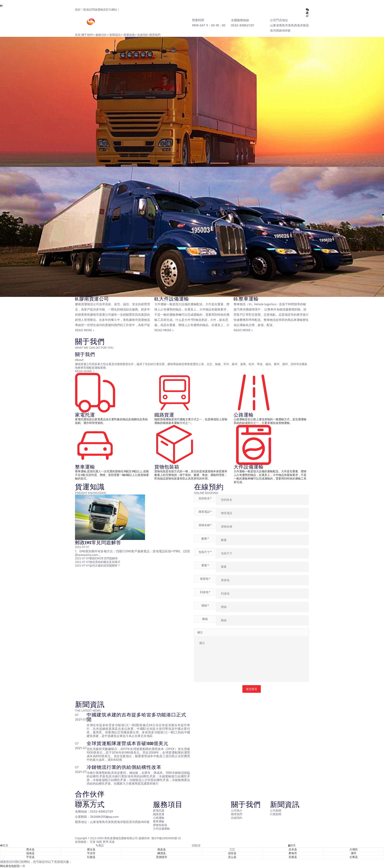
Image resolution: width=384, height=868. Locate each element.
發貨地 (205, 579)
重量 (205, 565)
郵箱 (205, 619)
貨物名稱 (205, 525)
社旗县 (91, 857)
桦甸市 (293, 853)
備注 (200, 632)
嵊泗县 (162, 853)
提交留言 (252, 689)
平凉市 (91, 853)
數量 (205, 539)
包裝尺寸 (205, 552)
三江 (232, 849)
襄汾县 (91, 849)
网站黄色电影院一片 (13, 866)
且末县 (293, 849)
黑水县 (30, 849)
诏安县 (232, 853)
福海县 (30, 853)
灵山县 (232, 857)
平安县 (30, 857)
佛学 (354, 853)
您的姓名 (205, 498)
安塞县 (293, 857)
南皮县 (162, 849)
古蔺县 (354, 857)
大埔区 (354, 849)
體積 (205, 606)
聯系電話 (205, 512)
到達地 (205, 592)
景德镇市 (162, 857)
